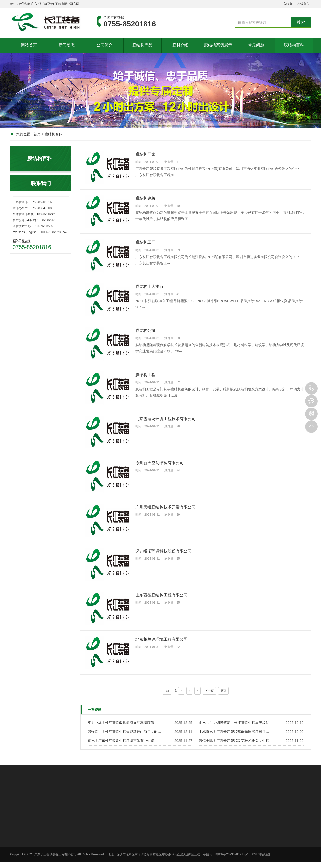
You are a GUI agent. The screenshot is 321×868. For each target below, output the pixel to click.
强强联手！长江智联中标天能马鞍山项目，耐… (124, 732)
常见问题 (256, 45)
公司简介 (105, 45)
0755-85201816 (311, 388)
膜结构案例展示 (218, 45)
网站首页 (29, 45)
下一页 (209, 691)
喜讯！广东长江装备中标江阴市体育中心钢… (123, 741)
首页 (37, 134)
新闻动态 (67, 45)
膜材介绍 (180, 45)
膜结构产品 (142, 45)
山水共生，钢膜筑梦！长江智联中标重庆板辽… (236, 723)
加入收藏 (286, 4)
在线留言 (303, 4)
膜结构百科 (294, 45)
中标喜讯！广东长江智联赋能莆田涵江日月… (234, 732)
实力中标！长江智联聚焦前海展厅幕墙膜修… (123, 723)
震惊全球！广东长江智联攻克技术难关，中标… (236, 741)
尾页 (223, 691)
